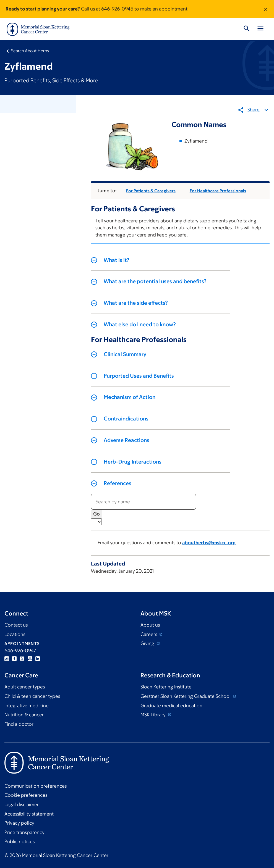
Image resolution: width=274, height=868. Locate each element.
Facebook (14, 659)
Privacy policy (19, 823)
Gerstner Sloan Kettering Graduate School (186, 696)
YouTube (30, 659)
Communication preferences (36, 786)
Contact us (16, 625)
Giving (148, 643)
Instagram (7, 659)
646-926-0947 (20, 651)
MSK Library (154, 715)
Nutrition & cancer (24, 715)
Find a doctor (19, 724)
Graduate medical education (171, 706)
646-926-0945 (117, 9)
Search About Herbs (30, 51)
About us (150, 625)
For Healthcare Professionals (218, 191)
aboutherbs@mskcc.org (209, 543)
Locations (15, 634)
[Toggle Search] (247, 29)
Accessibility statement (29, 814)
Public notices (19, 841)
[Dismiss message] (266, 9)
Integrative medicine (27, 706)
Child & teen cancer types (32, 696)
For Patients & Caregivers (151, 191)
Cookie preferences (26, 795)
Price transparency (24, 832)
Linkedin (38, 659)
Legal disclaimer (22, 804)
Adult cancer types (25, 687)
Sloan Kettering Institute (166, 687)
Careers (149, 634)
